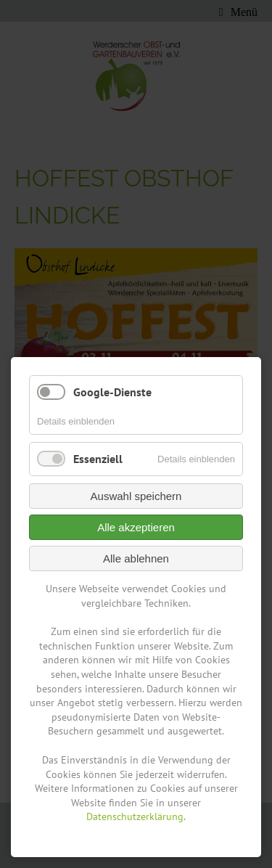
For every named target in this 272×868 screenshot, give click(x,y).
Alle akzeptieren (136, 527)
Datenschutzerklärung (135, 816)
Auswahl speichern (136, 496)
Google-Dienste (112, 392)
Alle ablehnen (136, 558)
